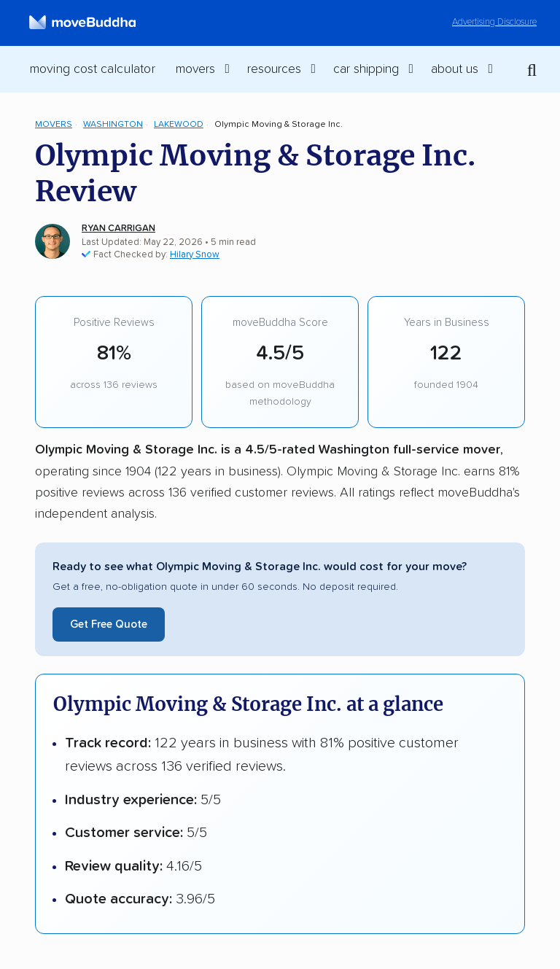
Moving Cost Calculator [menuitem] (92, 69)
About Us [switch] (455, 69)
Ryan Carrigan (118, 229)
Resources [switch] (274, 69)
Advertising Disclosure (494, 22)
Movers (54, 124)
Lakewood (179, 124)
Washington (113, 124)
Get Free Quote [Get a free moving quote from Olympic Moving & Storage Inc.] (109, 624)
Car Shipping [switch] (366, 69)
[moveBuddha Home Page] (82, 23)
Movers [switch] (195, 69)
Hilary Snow (195, 255)
